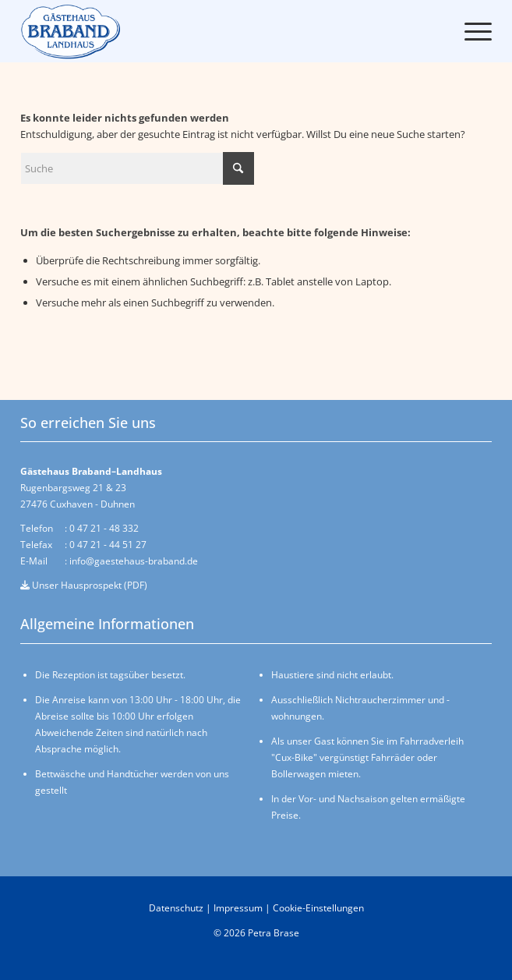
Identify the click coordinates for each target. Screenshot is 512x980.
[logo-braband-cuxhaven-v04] (79, 31)
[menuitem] (470, 31)
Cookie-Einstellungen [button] (318, 908)
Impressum (238, 908)
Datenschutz (176, 908)
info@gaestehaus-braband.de (134, 561)
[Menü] (470, 31)
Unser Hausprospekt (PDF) (84, 585)
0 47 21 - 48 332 (104, 528)
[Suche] (137, 168)
